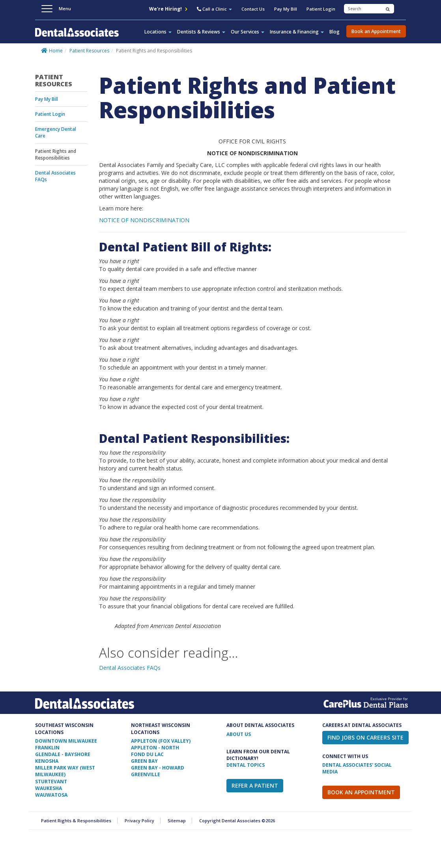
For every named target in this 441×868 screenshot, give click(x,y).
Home (56, 51)
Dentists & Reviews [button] (201, 32)
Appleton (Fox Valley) (161, 741)
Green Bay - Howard (158, 768)
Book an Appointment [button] (376, 31)
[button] (214, 10)
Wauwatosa (51, 795)
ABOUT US (239, 734)
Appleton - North (155, 748)
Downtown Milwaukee (66, 741)
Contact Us (253, 9)
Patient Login (321, 9)
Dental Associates (77, 37)
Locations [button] (158, 32)
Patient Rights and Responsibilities (56, 154)
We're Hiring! (168, 9)
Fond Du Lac (147, 754)
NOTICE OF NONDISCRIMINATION (144, 220)
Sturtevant (51, 782)
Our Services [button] (248, 32)
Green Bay (144, 761)
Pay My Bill (286, 9)
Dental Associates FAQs (55, 176)
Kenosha (47, 761)
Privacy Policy (139, 821)
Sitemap (177, 821)
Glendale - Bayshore (63, 754)
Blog (334, 32)
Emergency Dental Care (56, 132)
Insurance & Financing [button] (297, 32)
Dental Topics (246, 765)
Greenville (146, 774)
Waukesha (49, 788)
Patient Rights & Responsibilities (76, 821)
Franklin (47, 748)
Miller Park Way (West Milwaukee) (65, 771)
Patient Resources (89, 51)
